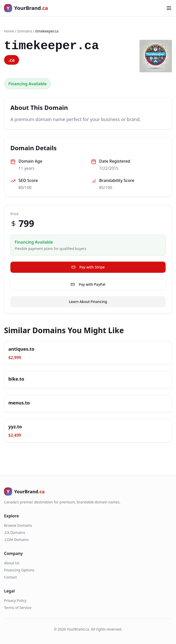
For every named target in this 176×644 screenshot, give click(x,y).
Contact (11, 577)
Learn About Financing (88, 302)
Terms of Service (18, 608)
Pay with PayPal (88, 284)
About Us (12, 563)
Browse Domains (18, 525)
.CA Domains (15, 532)
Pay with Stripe (88, 267)
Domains (25, 31)
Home (9, 31)
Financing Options (19, 570)
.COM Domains (16, 540)
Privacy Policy (15, 600)
